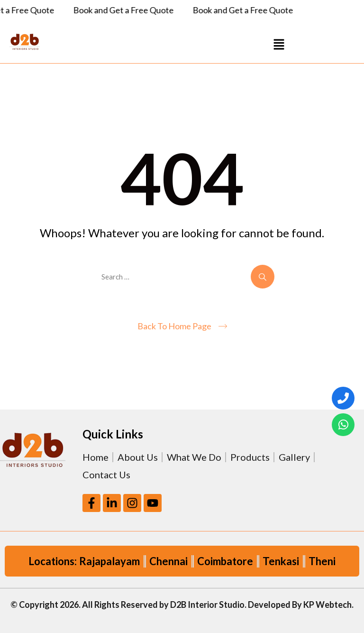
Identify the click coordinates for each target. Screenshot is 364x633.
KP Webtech (328, 605)
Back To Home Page (174, 326)
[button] (279, 44)
